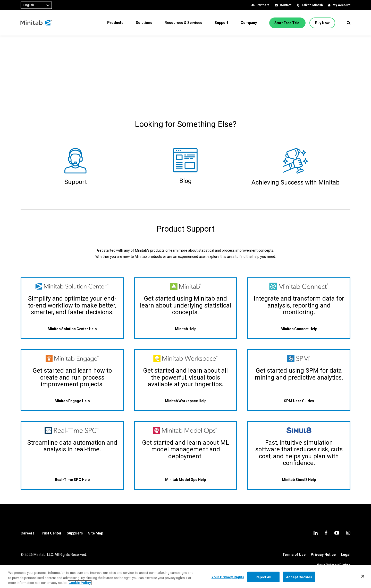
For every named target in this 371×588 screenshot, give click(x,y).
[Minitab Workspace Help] (186, 401)
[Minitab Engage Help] (72, 401)
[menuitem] (115, 23)
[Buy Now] (322, 23)
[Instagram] (348, 533)
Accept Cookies (299, 577)
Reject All (263, 577)
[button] (349, 23)
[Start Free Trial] (287, 23)
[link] (28, 533)
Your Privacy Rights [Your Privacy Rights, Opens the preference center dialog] (228, 577)
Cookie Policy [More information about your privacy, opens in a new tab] (80, 583)
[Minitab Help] (186, 329)
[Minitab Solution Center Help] (72, 329)
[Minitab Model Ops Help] (185, 480)
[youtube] (337, 533)
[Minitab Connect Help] (299, 329)
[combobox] (36, 5)
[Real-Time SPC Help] (72, 480)
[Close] (363, 576)
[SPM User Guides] (299, 401)
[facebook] (326, 533)
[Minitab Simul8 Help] (299, 480)
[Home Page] (37, 23)
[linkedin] (316, 533)
